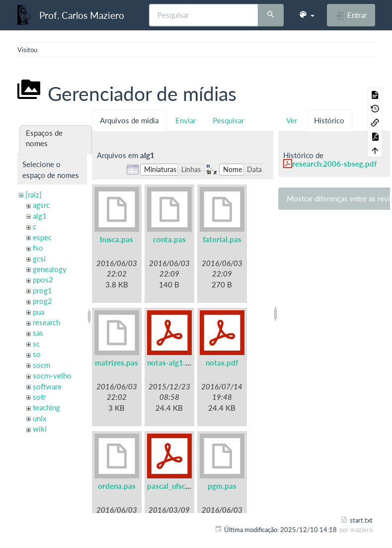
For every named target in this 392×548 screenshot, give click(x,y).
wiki (40, 429)
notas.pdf (222, 363)
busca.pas (117, 239)
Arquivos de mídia (129, 120)
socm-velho (52, 375)
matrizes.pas (117, 363)
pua (39, 312)
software (47, 386)
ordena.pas (117, 486)
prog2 (42, 301)
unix (39, 418)
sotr (39, 397)
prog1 (42, 290)
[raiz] (34, 194)
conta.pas (169, 239)
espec (42, 237)
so (37, 354)
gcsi (39, 259)
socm (41, 365)
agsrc (41, 205)
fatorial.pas (222, 239)
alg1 (40, 216)
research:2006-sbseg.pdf (334, 164)
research (46, 322)
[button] (307, 15)
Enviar (186, 120)
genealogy (50, 269)
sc (36, 344)
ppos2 (43, 279)
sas (38, 333)
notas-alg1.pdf (172, 363)
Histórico (329, 120)
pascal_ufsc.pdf (173, 486)
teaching (46, 407)
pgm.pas (222, 486)
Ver (292, 120)
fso (38, 248)
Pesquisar (228, 120)
